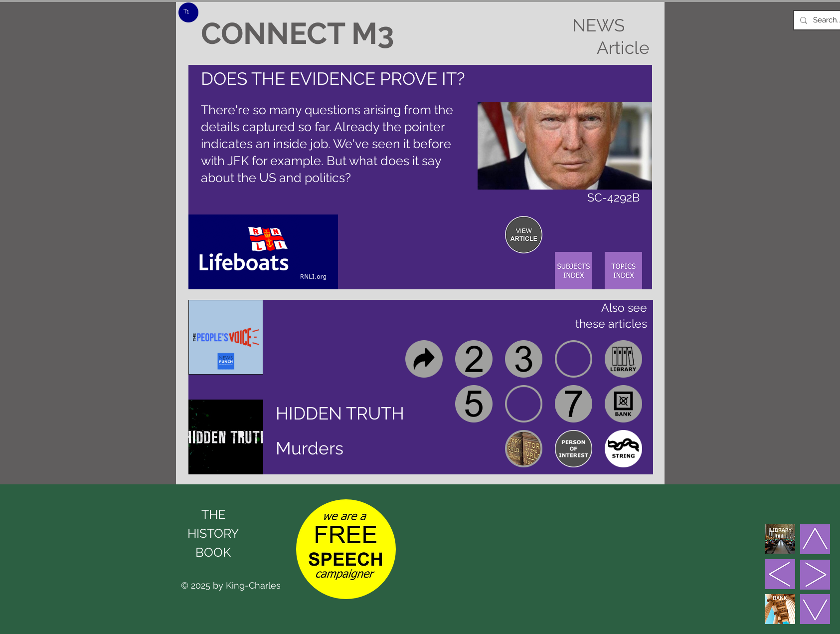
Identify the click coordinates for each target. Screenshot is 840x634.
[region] (524, 235)
